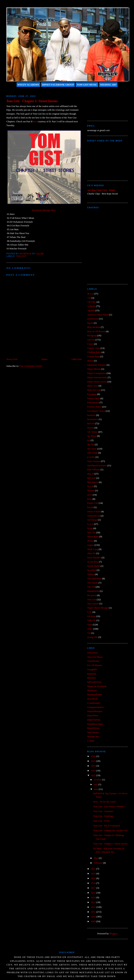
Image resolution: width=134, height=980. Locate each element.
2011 (94, 912)
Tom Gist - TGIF (101, 821)
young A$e (93, 637)
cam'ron (91, 340)
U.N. (90, 612)
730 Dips (92, 302)
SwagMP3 (92, 669)
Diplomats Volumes (97, 365)
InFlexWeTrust (94, 682)
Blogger (113, 934)
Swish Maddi (94, 566)
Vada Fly (92, 620)
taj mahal (92, 570)
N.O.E (90, 486)
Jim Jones (92, 449)
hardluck (91, 415)
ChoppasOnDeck (95, 707)
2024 (94, 766)
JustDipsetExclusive (97, 465)
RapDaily (92, 674)
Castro (90, 344)
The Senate (93, 583)
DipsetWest (93, 715)
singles (91, 545)
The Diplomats (94, 578)
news (90, 495)
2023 (94, 771)
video (90, 629)
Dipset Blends (94, 369)
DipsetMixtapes (95, 711)
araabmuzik (93, 319)
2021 (94, 869)
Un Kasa (91, 616)
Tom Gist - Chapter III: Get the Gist (110, 830)
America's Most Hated (98, 315)
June (96, 789)
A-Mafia (91, 306)
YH (89, 633)
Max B (91, 474)
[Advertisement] (104, 102)
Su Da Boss (93, 562)
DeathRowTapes (95, 724)
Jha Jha (91, 444)
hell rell (91, 423)
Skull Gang (93, 549)
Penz (90, 499)
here (35, 121)
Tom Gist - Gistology (103, 816)
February (98, 863)
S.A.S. (90, 524)
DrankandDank (95, 694)
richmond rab (94, 516)
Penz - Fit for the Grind (104, 802)
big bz (90, 323)
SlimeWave (93, 653)
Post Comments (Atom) (31, 366)
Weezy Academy (28, 85)
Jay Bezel (92, 436)
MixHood (92, 690)
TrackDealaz (93, 661)
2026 (94, 756)
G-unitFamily (94, 703)
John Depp (92, 453)
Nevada (91, 490)
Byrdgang (92, 335)
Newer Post (12, 359)
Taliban (91, 574)
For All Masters (95, 665)
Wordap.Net (93, 736)
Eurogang (92, 394)
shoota (90, 541)
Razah (90, 507)
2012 (94, 907)
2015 (94, 893)
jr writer (91, 457)
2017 (94, 888)
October (98, 780)
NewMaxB (93, 699)
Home (44, 359)
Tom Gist (21, 256)
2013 (94, 902)
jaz (89, 440)
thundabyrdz (93, 591)
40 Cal (90, 294)
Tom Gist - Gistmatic (103, 811)
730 (89, 298)
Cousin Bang (94, 356)
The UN (91, 587)
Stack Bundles (94, 557)
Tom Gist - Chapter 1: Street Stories (110, 844)
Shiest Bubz (93, 536)
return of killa (94, 511)
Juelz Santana (94, 461)
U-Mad (91, 741)
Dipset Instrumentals (97, 377)
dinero (90, 361)
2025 (94, 761)
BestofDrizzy (94, 728)
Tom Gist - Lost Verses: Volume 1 (109, 806)
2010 (94, 917)
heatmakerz (93, 419)
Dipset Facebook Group (58, 85)
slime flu (92, 553)
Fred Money (93, 402)
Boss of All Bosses (96, 331)
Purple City (93, 503)
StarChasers (93, 732)
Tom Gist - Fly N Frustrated (107, 826)
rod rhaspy (92, 520)
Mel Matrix (93, 482)
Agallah (91, 310)
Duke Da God (94, 390)
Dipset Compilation (97, 373)
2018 (94, 883)
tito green (92, 595)
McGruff (92, 478)
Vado (90, 625)
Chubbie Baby (94, 352)
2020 (94, 873)
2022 (94, 775)
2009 (94, 921)
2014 (94, 897)
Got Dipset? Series (96, 411)
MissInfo (92, 678)
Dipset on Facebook (97, 686)
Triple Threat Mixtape (98, 608)
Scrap (90, 528)
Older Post (77, 359)
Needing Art (108, 85)
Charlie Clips (94, 348)
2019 (94, 878)
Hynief (91, 428)
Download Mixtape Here (44, 210)
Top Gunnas (93, 604)
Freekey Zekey (94, 407)
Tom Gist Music (87, 85)
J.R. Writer (93, 432)
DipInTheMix (94, 720)
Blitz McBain (94, 327)
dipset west (93, 386)
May (96, 858)
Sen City (91, 532)
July (96, 784)
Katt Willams (94, 469)
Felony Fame (94, 398)
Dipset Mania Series (97, 382)
